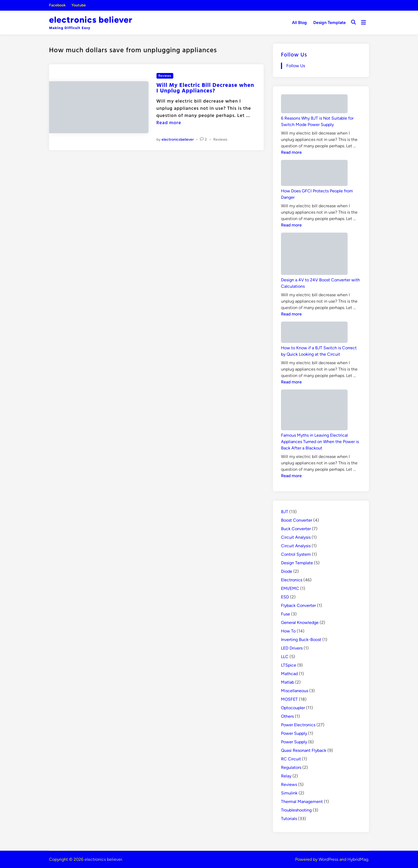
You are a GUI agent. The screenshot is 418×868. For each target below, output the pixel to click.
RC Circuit (291, 759)
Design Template (329, 23)
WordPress (328, 859)
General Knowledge (300, 622)
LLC (285, 657)
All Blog (299, 23)
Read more (169, 122)
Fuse (286, 614)
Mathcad (289, 674)
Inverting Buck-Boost (301, 640)
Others (287, 716)
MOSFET (289, 699)
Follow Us (294, 54)
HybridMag (358, 859)
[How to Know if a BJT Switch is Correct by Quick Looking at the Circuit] (314, 333)
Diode (287, 571)
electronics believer (91, 20)
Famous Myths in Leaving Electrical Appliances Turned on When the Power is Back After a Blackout (320, 442)
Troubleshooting (296, 810)
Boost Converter (297, 520)
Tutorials (289, 819)
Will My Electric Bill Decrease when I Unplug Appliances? (205, 88)
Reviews (165, 76)
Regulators (291, 767)
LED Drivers (292, 648)
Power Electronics (298, 725)
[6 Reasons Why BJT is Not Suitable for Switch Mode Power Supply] (314, 105)
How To (288, 631)
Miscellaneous (295, 691)
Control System (296, 554)
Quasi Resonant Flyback (304, 750)
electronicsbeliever (178, 139)
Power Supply (294, 733)
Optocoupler (293, 708)
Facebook (57, 5)
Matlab (288, 682)
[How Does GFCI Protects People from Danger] (314, 174)
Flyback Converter (298, 605)
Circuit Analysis (296, 537)
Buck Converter (296, 529)
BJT (285, 512)
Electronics (292, 580)
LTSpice (289, 665)
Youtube (79, 5)
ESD (285, 597)
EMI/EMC (290, 588)
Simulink (289, 793)
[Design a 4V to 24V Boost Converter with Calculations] (314, 255)
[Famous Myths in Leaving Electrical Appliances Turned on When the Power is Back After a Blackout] (314, 411)
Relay (286, 776)
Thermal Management (302, 802)
